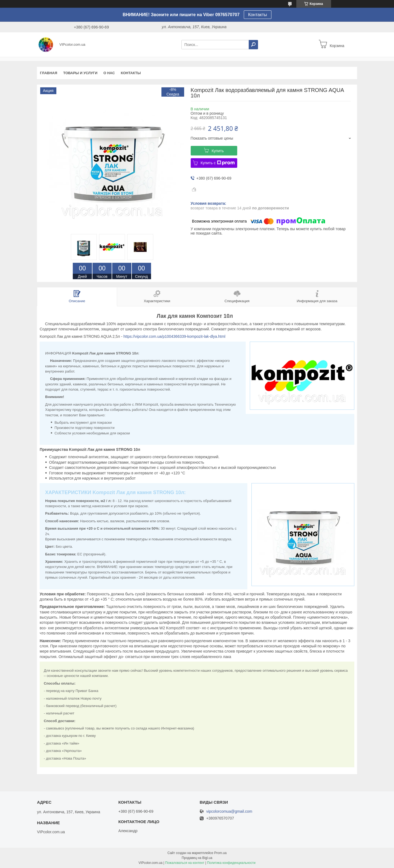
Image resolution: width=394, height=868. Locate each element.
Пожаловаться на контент (185, 863)
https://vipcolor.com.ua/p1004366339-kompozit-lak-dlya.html (174, 336)
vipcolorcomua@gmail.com (229, 811)
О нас (109, 73)
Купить (218, 151)
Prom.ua (220, 853)
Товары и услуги (80, 73)
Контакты (258, 15)
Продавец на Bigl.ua (197, 858)
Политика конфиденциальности (231, 863)
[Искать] (253, 45)
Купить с (218, 163)
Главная (49, 73)
